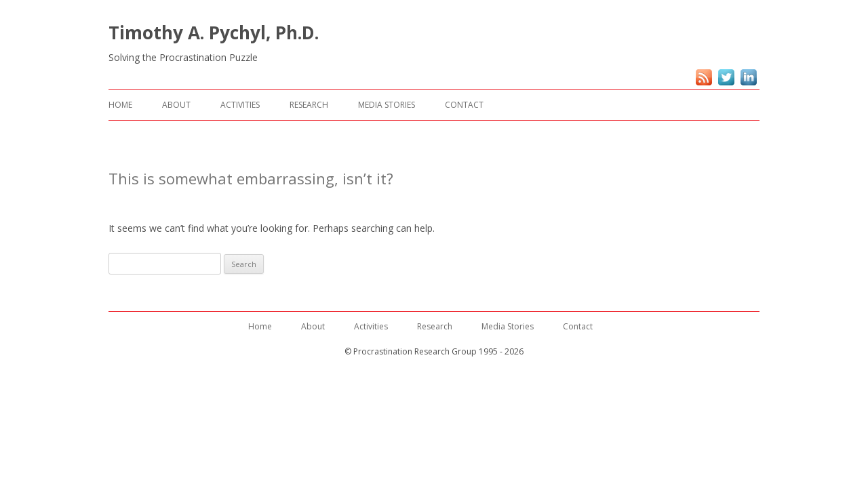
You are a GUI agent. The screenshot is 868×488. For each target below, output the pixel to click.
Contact (464, 105)
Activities (240, 105)
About (176, 105)
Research (309, 105)
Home (120, 105)
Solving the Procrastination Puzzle (183, 57)
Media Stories (387, 105)
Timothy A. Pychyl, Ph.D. (214, 33)
